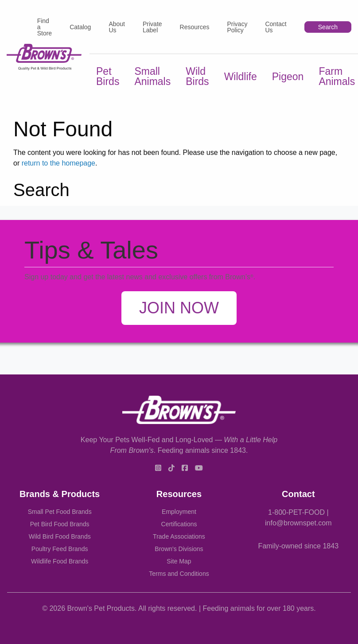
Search (328, 27)
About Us (117, 27)
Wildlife (241, 77)
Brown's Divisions (179, 549)
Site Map (179, 561)
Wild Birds (197, 76)
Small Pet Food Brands (60, 512)
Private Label (152, 27)
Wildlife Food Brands (60, 561)
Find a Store (45, 27)
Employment (179, 512)
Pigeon (288, 77)
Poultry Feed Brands (60, 549)
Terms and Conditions (179, 574)
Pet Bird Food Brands (60, 524)
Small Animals (152, 76)
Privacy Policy (237, 27)
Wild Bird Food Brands (60, 536)
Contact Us (276, 27)
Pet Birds (108, 76)
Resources (195, 27)
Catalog (80, 27)
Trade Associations (179, 536)
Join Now (179, 308)
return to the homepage (58, 163)
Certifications (179, 524)
